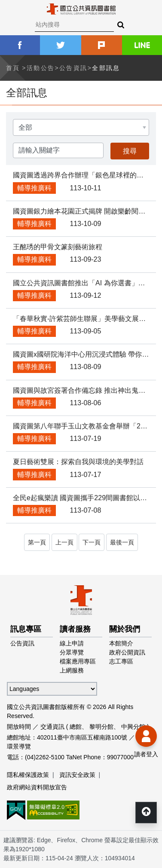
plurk (102, 45)
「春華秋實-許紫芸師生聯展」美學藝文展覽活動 (86, 319)
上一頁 (64, 542)
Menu (13, 13)
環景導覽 (19, 746)
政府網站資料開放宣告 (37, 787)
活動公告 (41, 68)
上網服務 (72, 670)
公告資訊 (73, 68)
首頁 (13, 68)
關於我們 (125, 629)
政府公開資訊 (127, 652)
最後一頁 (122, 542)
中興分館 (133, 727)
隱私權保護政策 (28, 775)
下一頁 (92, 542)
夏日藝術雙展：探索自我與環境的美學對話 (78, 462)
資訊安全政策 (77, 775)
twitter (60, 45)
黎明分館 (101, 727)
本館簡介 (121, 643)
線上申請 (72, 643)
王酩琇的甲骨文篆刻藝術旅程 (58, 247)
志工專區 (121, 661)
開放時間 (19, 727)
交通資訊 (52, 727)
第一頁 (37, 542)
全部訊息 (106, 68)
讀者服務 (75, 629)
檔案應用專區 (78, 661)
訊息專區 (26, 629)
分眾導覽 (72, 652)
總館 (76, 727)
